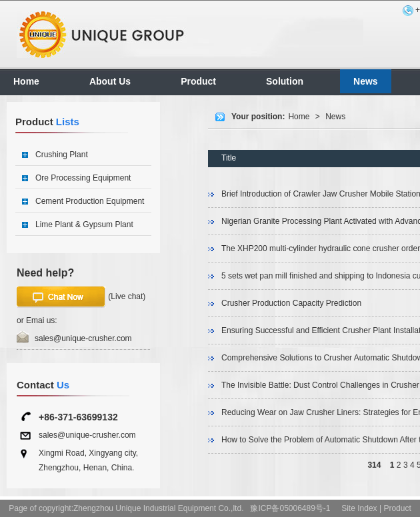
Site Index (359, 508)
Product (198, 81)
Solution (285, 81)
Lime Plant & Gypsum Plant (84, 225)
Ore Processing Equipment (83, 178)
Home (26, 81)
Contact (43, 385)
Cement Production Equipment (90, 201)
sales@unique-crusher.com (83, 338)
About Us (110, 81)
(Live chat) (81, 297)
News (366, 81)
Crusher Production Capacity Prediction (291, 303)
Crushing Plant (62, 155)
